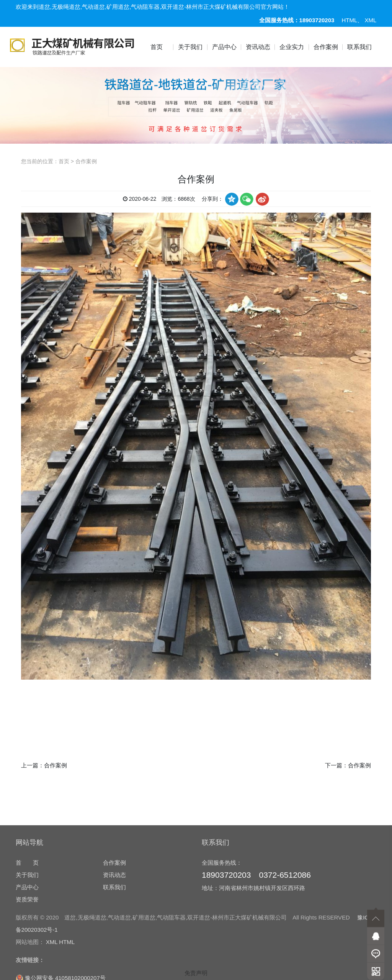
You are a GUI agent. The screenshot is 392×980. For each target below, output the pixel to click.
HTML (350, 20)
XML (371, 20)
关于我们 (190, 47)
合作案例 (326, 47)
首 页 (27, 933)
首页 (157, 47)
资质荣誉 (27, 970)
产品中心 (224, 47)
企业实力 (292, 47)
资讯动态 (258, 47)
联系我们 (359, 47)
